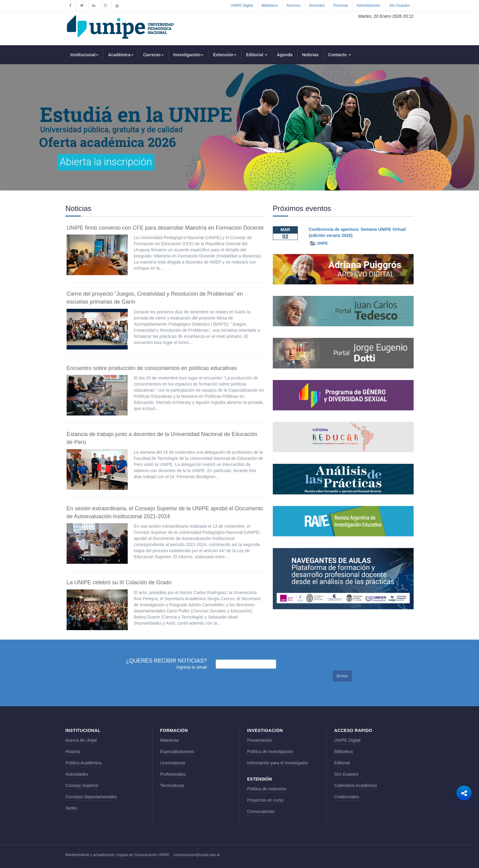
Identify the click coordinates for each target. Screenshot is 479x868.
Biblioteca (269, 6)
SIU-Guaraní (399, 6)
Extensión (225, 55)
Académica (121, 55)
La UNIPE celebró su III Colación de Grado (119, 582)
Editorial (257, 55)
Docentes (317, 6)
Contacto (340, 55)
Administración (369, 6)
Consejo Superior (82, 785)
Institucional (84, 55)
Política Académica (83, 763)
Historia (73, 752)
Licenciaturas (173, 763)
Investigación (188, 55)
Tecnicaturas (172, 785)
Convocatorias (261, 811)
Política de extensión (267, 789)
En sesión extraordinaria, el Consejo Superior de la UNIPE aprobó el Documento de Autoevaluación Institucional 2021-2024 (165, 512)
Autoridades (77, 774)
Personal (340, 6)
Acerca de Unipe (81, 740)
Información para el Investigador (278, 763)
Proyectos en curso (265, 800)
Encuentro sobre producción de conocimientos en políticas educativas (152, 368)
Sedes (71, 808)
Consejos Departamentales (91, 797)
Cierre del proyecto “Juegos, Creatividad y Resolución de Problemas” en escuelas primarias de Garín (155, 298)
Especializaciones (177, 752)
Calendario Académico (356, 785)
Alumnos (293, 6)
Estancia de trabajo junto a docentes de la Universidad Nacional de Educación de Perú (162, 438)
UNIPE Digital (242, 6)
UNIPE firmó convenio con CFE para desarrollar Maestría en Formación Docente (165, 228)
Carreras (153, 55)
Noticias (310, 55)
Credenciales (347, 797)
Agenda (285, 55)
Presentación (260, 740)
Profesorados (173, 774)
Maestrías (169, 740)
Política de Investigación (270, 752)
